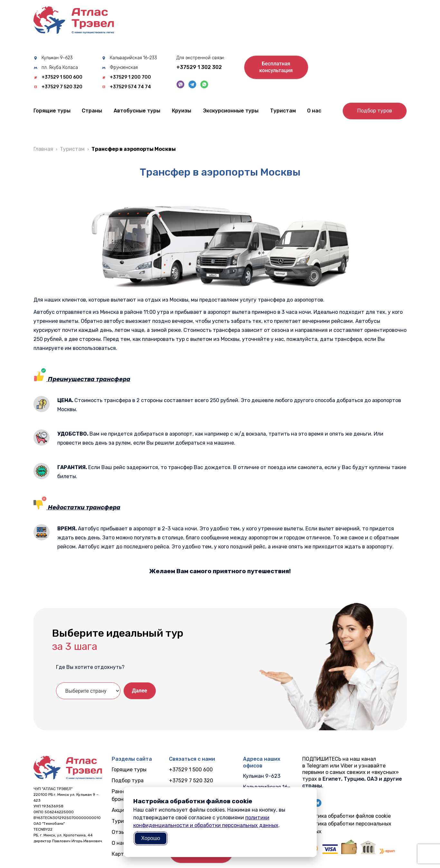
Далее (140, 691)
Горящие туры (52, 111)
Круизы (182, 111)
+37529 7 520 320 (62, 87)
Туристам (283, 111)
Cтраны (92, 111)
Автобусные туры (137, 111)
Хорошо (151, 838)
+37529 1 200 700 (130, 77)
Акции (120, 810)
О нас (314, 111)
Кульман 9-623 (57, 58)
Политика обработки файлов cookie (346, 816)
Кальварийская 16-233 (133, 58)
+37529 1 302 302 (199, 67)
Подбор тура (128, 781)
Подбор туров (375, 111)
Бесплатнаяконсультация (276, 67)
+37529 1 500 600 (62, 77)
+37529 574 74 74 (130, 87)
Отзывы (122, 832)
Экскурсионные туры (231, 111)
